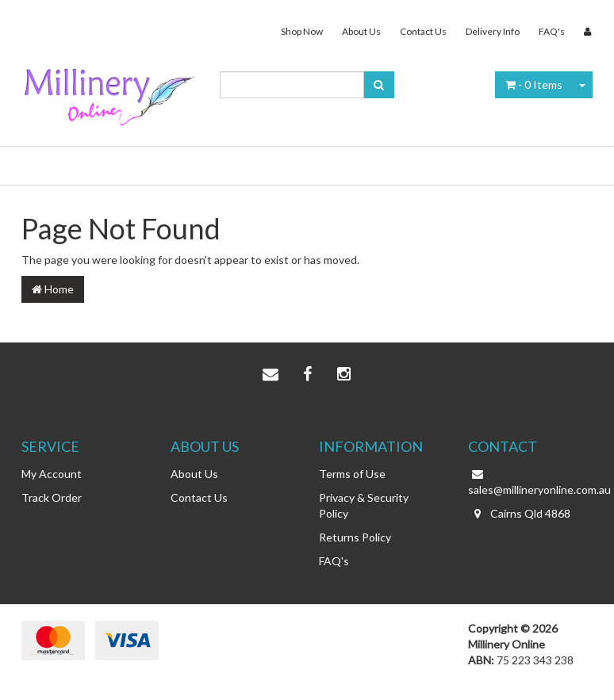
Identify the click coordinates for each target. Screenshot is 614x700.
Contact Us (423, 31)
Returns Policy (355, 537)
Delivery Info (493, 31)
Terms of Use (352, 474)
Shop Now (302, 31)
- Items (534, 84)
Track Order (52, 497)
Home (53, 289)
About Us (361, 31)
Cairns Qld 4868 (519, 514)
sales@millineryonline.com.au (531, 481)
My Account (52, 474)
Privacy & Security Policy (364, 505)
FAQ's (552, 31)
